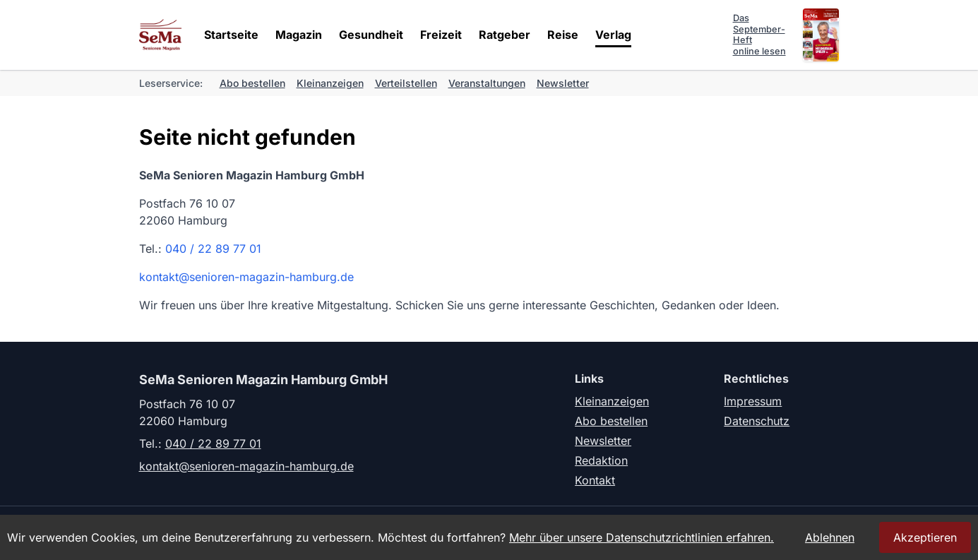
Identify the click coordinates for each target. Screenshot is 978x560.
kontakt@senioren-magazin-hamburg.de (246, 277)
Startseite (231, 35)
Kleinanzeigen (330, 83)
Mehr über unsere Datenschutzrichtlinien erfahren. (642, 537)
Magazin (299, 35)
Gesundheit (371, 35)
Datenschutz (757, 421)
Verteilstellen (406, 83)
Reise (563, 35)
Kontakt (595, 480)
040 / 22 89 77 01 (213, 249)
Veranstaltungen (487, 83)
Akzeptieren (925, 537)
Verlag (613, 35)
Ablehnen (830, 537)
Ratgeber (505, 35)
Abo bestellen (252, 83)
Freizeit (441, 35)
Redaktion (601, 460)
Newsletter (563, 83)
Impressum (753, 401)
